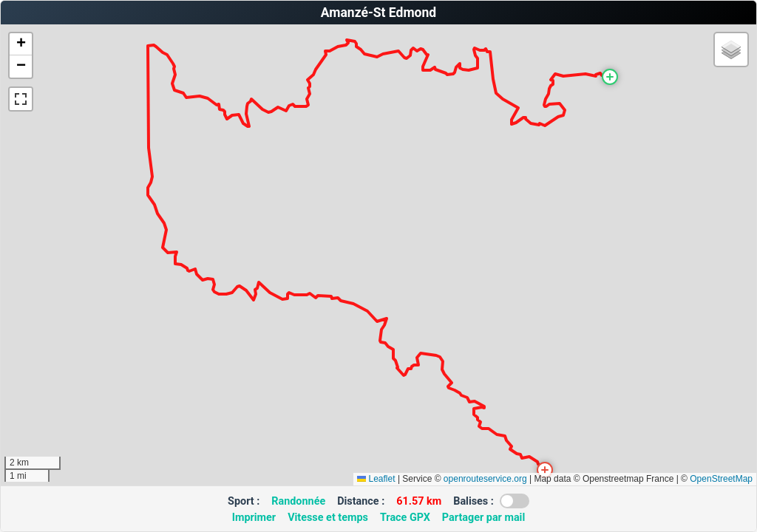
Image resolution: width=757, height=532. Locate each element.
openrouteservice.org (485, 479)
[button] (610, 77)
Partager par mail (483, 518)
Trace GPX (405, 518)
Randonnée (298, 501)
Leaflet (376, 479)
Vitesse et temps (328, 518)
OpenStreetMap (721, 479)
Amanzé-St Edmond (378, 13)
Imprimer (254, 518)
